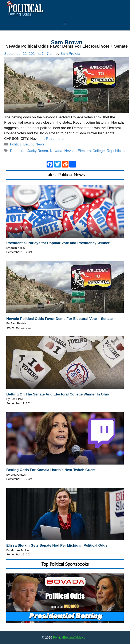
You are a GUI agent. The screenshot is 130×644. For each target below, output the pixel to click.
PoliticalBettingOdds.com (71, 637)
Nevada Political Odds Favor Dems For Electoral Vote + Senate (67, 46)
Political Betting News (27, 144)
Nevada (56, 151)
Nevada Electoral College (84, 151)
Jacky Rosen (38, 151)
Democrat (18, 151)
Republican (116, 151)
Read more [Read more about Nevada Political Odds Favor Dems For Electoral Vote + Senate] (55, 139)
